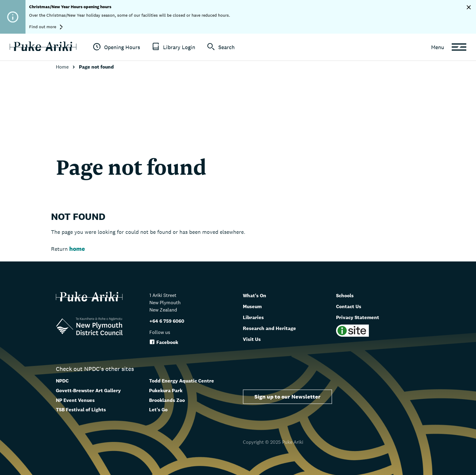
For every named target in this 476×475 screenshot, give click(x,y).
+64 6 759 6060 (167, 321)
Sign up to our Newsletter (287, 397)
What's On (257, 295)
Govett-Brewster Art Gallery (88, 391)
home (77, 249)
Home (63, 67)
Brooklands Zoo (167, 400)
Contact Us (351, 306)
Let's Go (158, 410)
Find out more (46, 27)
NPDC (62, 381)
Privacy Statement (362, 317)
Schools (347, 295)
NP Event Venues (75, 400)
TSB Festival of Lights (81, 410)
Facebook (164, 342)
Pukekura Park (166, 391)
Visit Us (254, 339)
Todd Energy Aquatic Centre (182, 381)
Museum (255, 306)
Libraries (255, 317)
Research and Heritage (275, 328)
